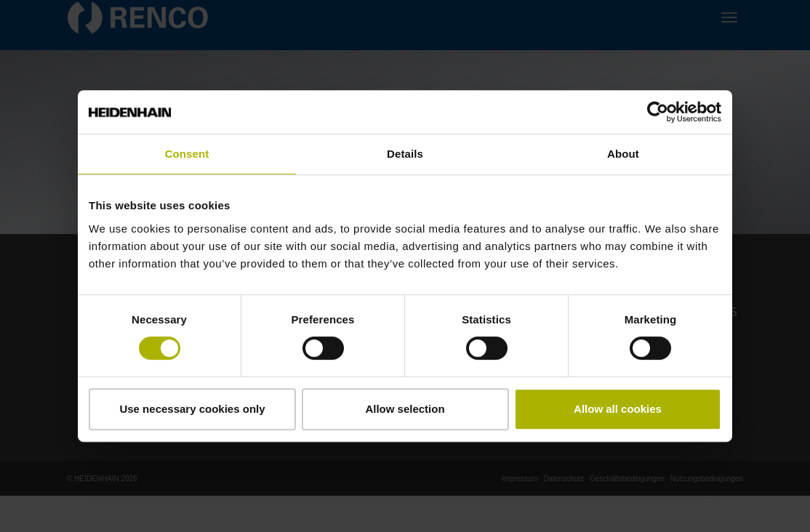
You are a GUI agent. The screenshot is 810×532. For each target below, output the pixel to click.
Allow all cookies (618, 409)
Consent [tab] (187, 154)
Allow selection (405, 409)
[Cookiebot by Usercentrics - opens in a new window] (658, 112)
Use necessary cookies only (192, 409)
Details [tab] (405, 154)
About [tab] (623, 154)
